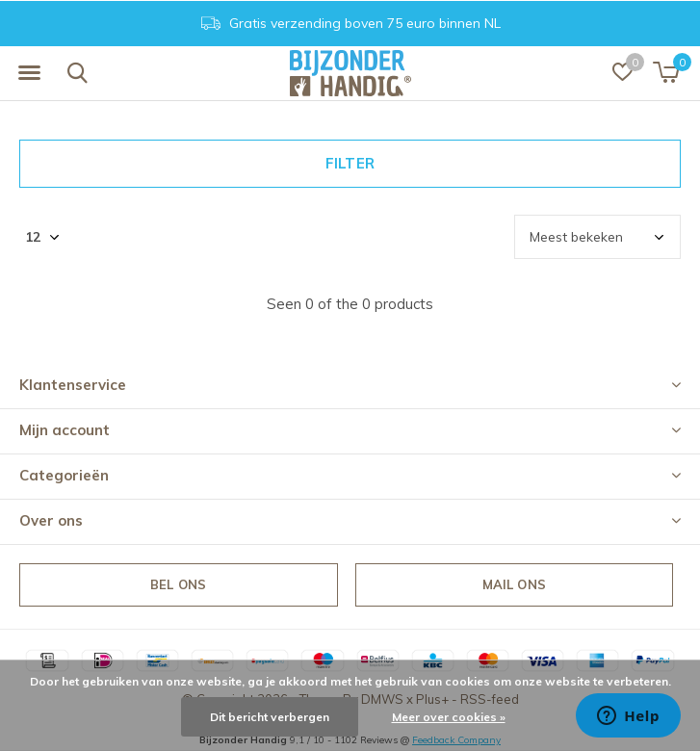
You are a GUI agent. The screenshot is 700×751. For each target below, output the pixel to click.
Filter (350, 163)
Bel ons (178, 584)
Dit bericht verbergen (270, 717)
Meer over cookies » (449, 717)
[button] (29, 73)
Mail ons (514, 584)
